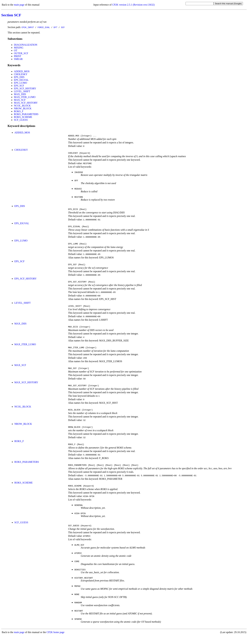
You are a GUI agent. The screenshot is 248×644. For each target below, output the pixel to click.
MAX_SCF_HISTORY (26, 103)
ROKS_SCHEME (23, 117)
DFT (55, 27)
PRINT (18, 56)
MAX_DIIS (20, 94)
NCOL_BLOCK (22, 106)
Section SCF (11, 15)
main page (19, 5)
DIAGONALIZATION (26, 45)
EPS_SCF (19, 86)
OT (16, 50)
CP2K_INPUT (28, 27)
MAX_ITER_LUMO (25, 97)
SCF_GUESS (21, 120)
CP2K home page (56, 641)
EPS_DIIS (19, 77)
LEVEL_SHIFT (22, 91)
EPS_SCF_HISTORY (25, 88)
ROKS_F (19, 111)
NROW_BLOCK (23, 108)
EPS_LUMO (20, 83)
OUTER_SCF (21, 53)
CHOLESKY (21, 74)
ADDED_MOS (22, 71)
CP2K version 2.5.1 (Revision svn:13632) (133, 5)
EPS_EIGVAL (21, 80)
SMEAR (18, 59)
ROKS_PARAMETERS (26, 114)
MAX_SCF (20, 100)
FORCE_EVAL (44, 27)
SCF (63, 27)
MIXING (19, 48)
